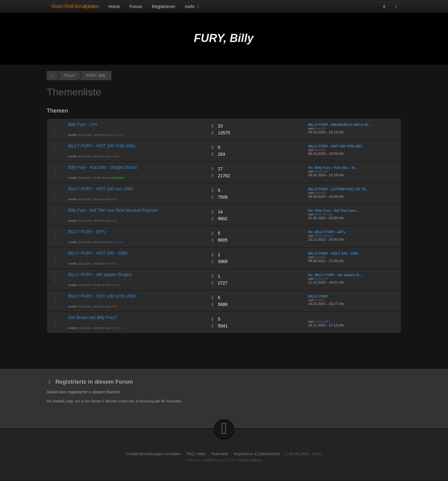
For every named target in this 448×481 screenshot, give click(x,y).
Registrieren (163, 7)
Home (114, 7)
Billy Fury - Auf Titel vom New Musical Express (113, 210)
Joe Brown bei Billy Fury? (93, 317)
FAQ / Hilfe (196, 454)
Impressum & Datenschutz (257, 454)
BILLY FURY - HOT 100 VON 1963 (102, 296)
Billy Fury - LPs (83, 124)
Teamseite (219, 454)
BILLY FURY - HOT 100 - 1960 (98, 253)
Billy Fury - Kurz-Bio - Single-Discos (103, 167)
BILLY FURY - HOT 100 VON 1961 (102, 146)
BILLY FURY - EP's (87, 232)
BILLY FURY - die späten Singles (100, 275)
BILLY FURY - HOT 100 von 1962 (101, 189)
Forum (136, 7)
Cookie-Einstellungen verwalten (153, 454)
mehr (193, 7)
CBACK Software (250, 460)
